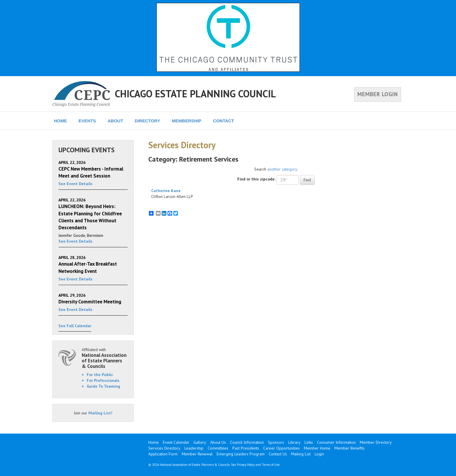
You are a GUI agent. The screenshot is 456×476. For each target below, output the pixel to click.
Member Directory (376, 442)
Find (307, 180)
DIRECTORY (147, 121)
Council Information (247, 442)
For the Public (100, 375)
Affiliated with (105, 358)
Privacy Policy (246, 465)
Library (294, 442)
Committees (218, 448)
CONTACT (224, 121)
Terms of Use (271, 465)
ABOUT (115, 121)
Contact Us (278, 454)
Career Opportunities (282, 448)
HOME (60, 121)
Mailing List (100, 413)
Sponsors (276, 442)
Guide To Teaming (103, 386)
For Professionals (103, 380)
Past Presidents (246, 448)
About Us (218, 442)
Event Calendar (176, 442)
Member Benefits (350, 448)
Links (309, 442)
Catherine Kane (166, 191)
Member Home (317, 448)
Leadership (194, 448)
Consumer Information (336, 442)
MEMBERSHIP (187, 121)
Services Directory (164, 448)
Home (154, 442)
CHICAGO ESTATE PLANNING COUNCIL (195, 94)
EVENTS (87, 121)
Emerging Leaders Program (241, 454)
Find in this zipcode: (256, 179)
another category (282, 169)
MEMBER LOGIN (378, 94)
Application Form (163, 454)
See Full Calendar (75, 326)
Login (319, 454)
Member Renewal (197, 454)
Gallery (200, 442)
